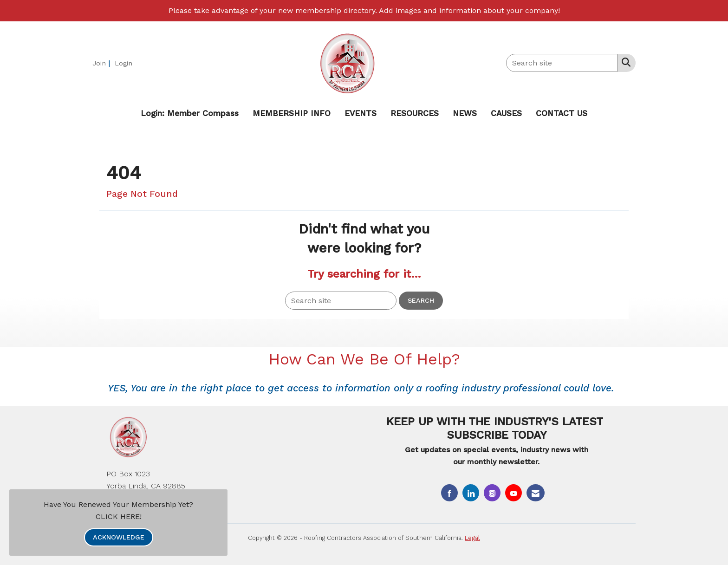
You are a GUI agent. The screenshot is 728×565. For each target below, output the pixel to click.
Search (421, 300)
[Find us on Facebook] (449, 493)
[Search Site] (624, 62)
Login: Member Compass (190, 113)
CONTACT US (562, 113)
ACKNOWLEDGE (119, 537)
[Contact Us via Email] (536, 493)
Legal (472, 538)
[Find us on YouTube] (513, 493)
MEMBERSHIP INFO (292, 113)
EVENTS (361, 113)
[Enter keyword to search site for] (562, 63)
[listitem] (102, 63)
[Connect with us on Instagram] (492, 493)
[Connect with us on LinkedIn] (471, 493)
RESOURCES (415, 113)
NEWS (465, 113)
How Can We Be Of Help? (364, 359)
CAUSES (506, 113)
